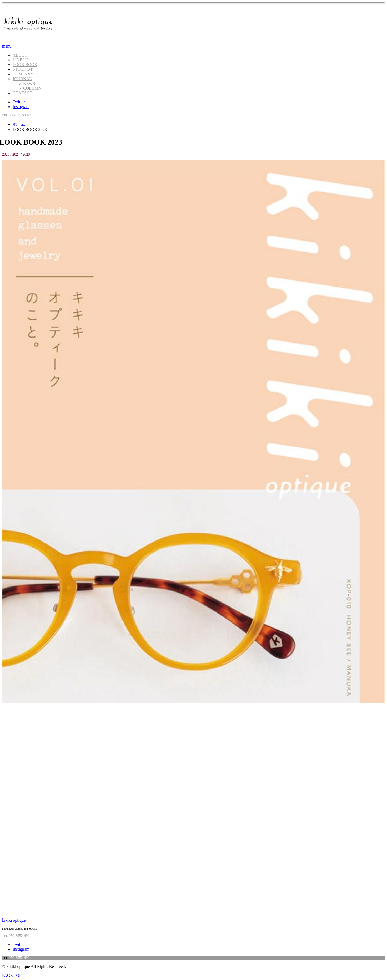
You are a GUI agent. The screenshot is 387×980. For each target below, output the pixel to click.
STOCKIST (23, 69)
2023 (26, 154)
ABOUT (20, 55)
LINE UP (21, 60)
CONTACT (22, 93)
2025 (6, 154)
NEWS (29, 83)
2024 (16, 154)
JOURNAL (22, 79)
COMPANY (23, 74)
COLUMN (32, 88)
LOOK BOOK (25, 65)
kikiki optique (14, 920)
